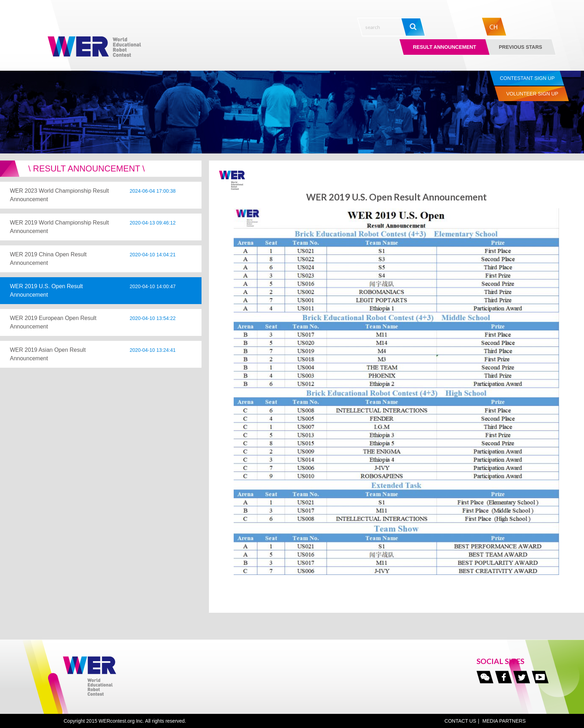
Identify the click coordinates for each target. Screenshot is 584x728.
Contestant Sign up (527, 78)
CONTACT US (460, 721)
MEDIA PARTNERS (504, 721)
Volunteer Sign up (532, 94)
